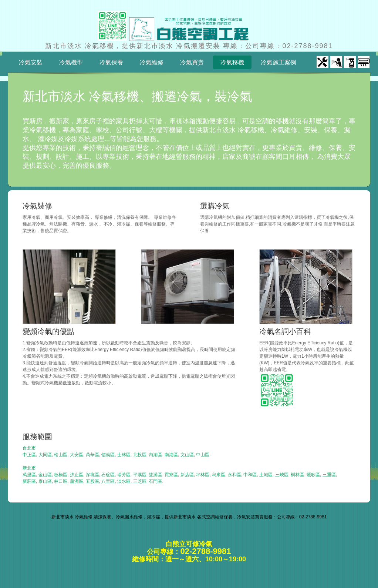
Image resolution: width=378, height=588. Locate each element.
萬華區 (92, 455)
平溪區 (140, 475)
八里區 (108, 481)
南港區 (171, 455)
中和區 (250, 475)
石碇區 (108, 475)
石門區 (155, 481)
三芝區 (140, 481)
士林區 (124, 455)
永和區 (234, 475)
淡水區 (124, 481)
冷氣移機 (229, 62)
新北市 (29, 468)
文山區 (187, 455)
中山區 (203, 455)
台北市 (29, 448)
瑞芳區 (124, 475)
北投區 (140, 455)
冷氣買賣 (192, 62)
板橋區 (61, 475)
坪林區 (203, 475)
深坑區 (92, 475)
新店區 (187, 475)
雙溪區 (155, 475)
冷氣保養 (111, 62)
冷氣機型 (71, 62)
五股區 (92, 481)
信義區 (108, 455)
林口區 (61, 481)
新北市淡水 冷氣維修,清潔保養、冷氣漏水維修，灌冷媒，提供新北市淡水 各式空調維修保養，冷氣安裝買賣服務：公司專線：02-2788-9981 (189, 517)
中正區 (29, 455)
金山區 (45, 475)
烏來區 (219, 475)
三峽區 (282, 475)
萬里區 (29, 475)
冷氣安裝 (31, 62)
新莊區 (29, 481)
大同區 (45, 455)
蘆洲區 (77, 481)
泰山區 (45, 481)
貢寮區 (171, 475)
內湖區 (155, 455)
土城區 (266, 475)
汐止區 (77, 475)
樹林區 (297, 475)
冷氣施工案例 (279, 62)
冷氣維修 (152, 62)
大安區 (77, 455)
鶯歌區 (313, 475)
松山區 (61, 455)
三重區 (329, 475)
